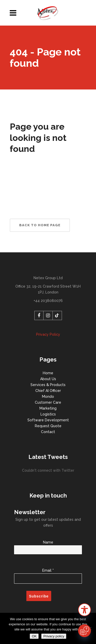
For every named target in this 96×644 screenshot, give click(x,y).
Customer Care (48, 402)
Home (48, 373)
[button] (84, 611)
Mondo (48, 397)
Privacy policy (54, 636)
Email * (48, 573)
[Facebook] (39, 315)
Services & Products (48, 385)
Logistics (48, 414)
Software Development (48, 420)
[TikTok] (57, 315)
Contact (48, 432)
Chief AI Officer (48, 391)
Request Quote (48, 426)
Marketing (48, 408)
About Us (48, 379)
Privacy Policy (48, 334)
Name (48, 546)
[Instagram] (48, 315)
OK (34, 636)
